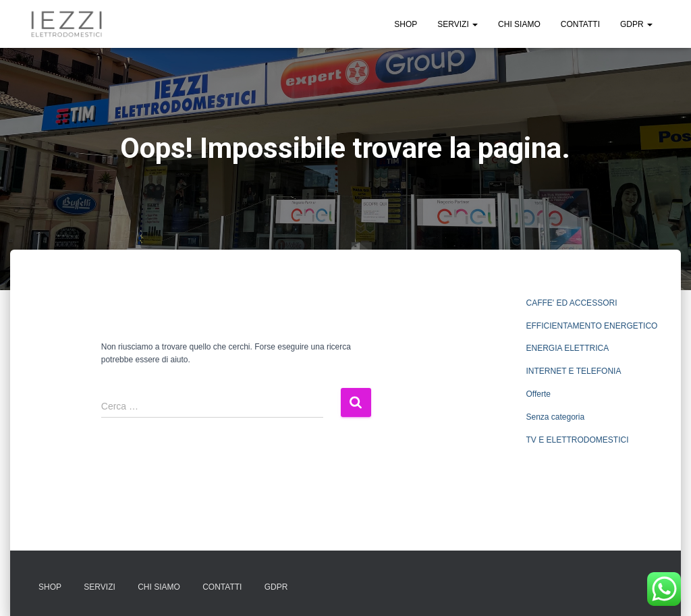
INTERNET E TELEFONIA (573, 371)
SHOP (406, 24)
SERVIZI (458, 24)
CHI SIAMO (519, 24)
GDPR (636, 24)
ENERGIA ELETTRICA (567, 348)
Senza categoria (555, 417)
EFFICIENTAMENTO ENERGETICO (591, 326)
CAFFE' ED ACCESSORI (571, 303)
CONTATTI (580, 24)
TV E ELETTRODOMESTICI (577, 440)
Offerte (538, 394)
